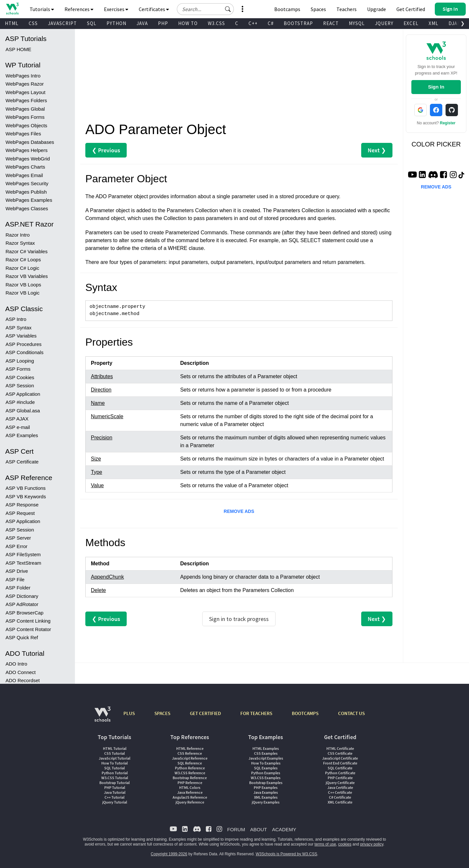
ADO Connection (24, 598)
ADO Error (17, 606)
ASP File (15, 412)
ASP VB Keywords (26, 329)
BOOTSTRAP (298, 23)
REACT (331, 23)
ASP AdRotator (22, 437)
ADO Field (17, 614)
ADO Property (21, 631)
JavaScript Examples (266, 758)
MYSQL (357, 23)
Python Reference (190, 768)
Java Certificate (340, 787)
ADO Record (19, 639)
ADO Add (16, 546)
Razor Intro (18, 68)
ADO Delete (19, 563)
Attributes (102, 376)
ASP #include (20, 235)
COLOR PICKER (436, 144)
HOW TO (188, 23)
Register (448, 123)
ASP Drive (17, 404)
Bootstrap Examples (266, 783)
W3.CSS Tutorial (115, 778)
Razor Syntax (20, 76)
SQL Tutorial (114, 768)
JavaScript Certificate (340, 758)
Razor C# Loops (23, 92)
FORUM (236, 829)
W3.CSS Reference (190, 773)
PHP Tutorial (115, 787)
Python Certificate (340, 773)
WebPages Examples (29, 33)
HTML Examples (266, 748)
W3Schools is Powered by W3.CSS (286, 854)
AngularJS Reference (190, 797)
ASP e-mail (18, 260)
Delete (98, 590)
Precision (102, 438)
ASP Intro (16, 152)
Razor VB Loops (23, 117)
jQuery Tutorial (115, 802)
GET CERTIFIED (205, 713)
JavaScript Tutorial (114, 758)
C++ (253, 23)
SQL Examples (266, 768)
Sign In (436, 87)
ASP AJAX (17, 251)
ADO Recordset (23, 513)
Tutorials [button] (42, 9)
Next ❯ (377, 150)
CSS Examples (266, 753)
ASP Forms (18, 202)
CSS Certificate (340, 753)
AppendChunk (107, 577)
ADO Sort (16, 538)
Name (98, 403)
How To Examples (266, 763)
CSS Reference (190, 753)
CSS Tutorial (114, 753)
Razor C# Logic (22, 101)
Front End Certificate (340, 763)
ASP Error (16, 379)
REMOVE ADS (239, 511)
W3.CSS (216, 23)
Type (97, 472)
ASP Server (18, 371)
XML (433, 23)
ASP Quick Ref (22, 470)
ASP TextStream (23, 396)
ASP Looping (20, 193)
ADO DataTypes (23, 664)
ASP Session (20, 218)
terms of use (325, 844)
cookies (345, 844)
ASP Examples (22, 268)
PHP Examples (266, 787)
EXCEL (411, 23)
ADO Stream (19, 656)
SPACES (162, 713)
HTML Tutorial (115, 748)
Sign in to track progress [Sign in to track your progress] (239, 619)
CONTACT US (351, 713)
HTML (12, 23)
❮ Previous (106, 150)
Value (97, 485)
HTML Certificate (340, 748)
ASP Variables (21, 168)
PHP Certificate (340, 778)
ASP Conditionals (24, 185)
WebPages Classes (27, 41)
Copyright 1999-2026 (169, 854)
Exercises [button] (116, 9)
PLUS (129, 713)
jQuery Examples (266, 802)
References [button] (79, 9)
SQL (92, 23)
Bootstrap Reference (190, 778)
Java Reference (190, 792)
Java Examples (266, 792)
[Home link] (12, 9)
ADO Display (20, 522)
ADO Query (18, 530)
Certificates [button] (154, 9)
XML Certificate (340, 802)
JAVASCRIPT (62, 23)
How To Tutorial (114, 763)
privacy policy (372, 844)
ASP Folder (18, 420)
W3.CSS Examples (266, 778)
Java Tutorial (115, 792)
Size (96, 459)
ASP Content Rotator (28, 462)
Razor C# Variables (27, 84)
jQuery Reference (190, 802)
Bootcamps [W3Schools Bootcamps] (287, 9)
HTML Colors (190, 787)
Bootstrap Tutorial (114, 783)
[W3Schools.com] (102, 717)
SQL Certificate (340, 768)
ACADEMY (284, 829)
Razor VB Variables (27, 109)
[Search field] (205, 9)
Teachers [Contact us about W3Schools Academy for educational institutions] (347, 9)
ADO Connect (21, 505)
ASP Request (20, 346)
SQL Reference (190, 763)
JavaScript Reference (190, 758)
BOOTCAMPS (305, 713)
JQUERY (384, 23)
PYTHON (116, 23)
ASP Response (22, 337)
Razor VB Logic (22, 125)
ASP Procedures (24, 177)
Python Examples (266, 773)
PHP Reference (190, 783)
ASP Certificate (22, 294)
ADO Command (23, 589)
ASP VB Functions (26, 321)
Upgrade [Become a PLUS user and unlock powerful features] (377, 9)
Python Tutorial (115, 773)
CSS (33, 23)
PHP (163, 23)
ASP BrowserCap (24, 445)
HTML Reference (190, 748)
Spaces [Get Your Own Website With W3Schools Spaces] (318, 9)
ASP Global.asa (23, 243)
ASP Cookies (20, 210)
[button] (228, 9)
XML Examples (266, 797)
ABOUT (259, 829)
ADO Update (19, 555)
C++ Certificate (340, 792)
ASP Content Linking (28, 454)
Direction (101, 390)
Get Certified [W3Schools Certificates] (411, 9)
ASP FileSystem (23, 387)
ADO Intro (16, 496)
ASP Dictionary (22, 429)
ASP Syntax (19, 160)
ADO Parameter (23, 622)
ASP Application (23, 227)
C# (271, 23)
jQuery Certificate (340, 783)
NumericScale (107, 416)
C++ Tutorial (114, 797)
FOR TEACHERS (256, 713)
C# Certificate (340, 797)
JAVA (142, 23)
